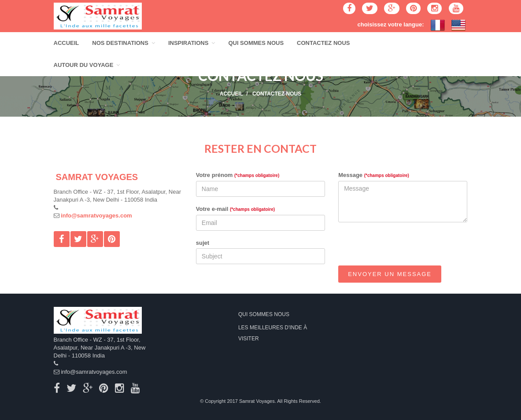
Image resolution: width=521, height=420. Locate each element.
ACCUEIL (67, 43)
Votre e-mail (235, 209)
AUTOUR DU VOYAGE (87, 65)
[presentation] (405, 246)
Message (374, 175)
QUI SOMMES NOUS (256, 43)
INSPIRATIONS (192, 43)
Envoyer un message (390, 274)
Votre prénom (238, 175)
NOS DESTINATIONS (124, 43)
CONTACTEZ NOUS (323, 43)
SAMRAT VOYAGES (97, 177)
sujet (203, 243)
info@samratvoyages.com (96, 216)
